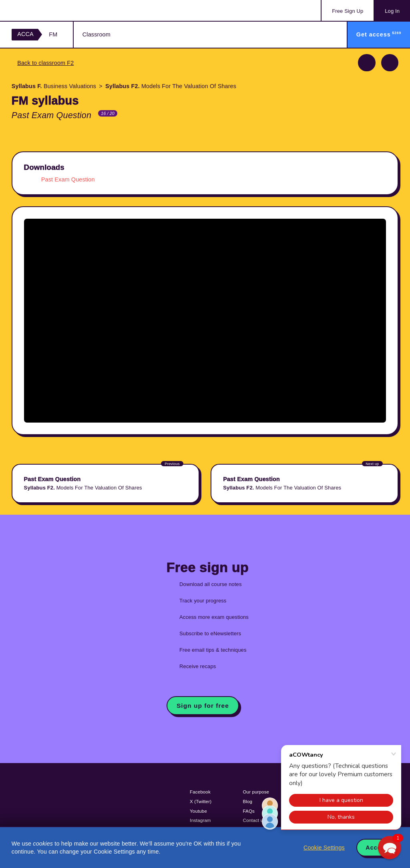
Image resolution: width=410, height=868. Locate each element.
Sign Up (348, 11)
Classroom (96, 34)
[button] (390, 848)
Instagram (200, 820)
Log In (392, 11)
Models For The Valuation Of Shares (171, 86)
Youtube (198, 811)
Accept (376, 848)
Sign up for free (203, 706)
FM (53, 34)
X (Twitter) (201, 802)
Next (390, 63)
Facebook (200, 792)
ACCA (25, 34)
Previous (367, 63)
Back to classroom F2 (45, 63)
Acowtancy (44, 10)
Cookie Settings (324, 848)
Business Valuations (54, 86)
